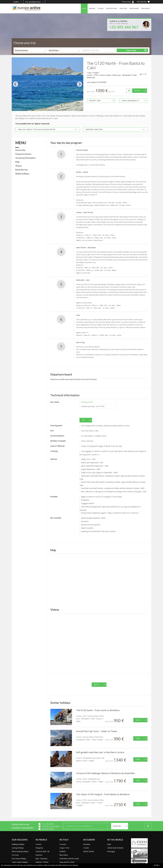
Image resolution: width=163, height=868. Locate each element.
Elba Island (64, 855)
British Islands (89, 851)
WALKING (92, 8)
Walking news (48, 829)
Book (137, 91)
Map (17, 162)
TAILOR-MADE (134, 8)
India (109, 844)
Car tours (15, 855)
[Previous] (16, 84)
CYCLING (101, 8)
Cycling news (48, 824)
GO (83, 420)
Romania (87, 844)
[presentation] (98, 413)
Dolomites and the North (69, 859)
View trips (131, 50)
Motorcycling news (51, 827)
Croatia (86, 848)
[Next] (79, 84)
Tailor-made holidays (20, 862)
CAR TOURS (123, 8)
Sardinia (62, 851)
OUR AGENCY (146, 8)
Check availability (130, 101)
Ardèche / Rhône (42, 862)
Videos (18, 166)
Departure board (23, 154)
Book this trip (21, 170)
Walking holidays (18, 844)
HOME (84, 8)
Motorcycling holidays (20, 851)
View (138, 720)
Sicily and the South (67, 862)
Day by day (20, 150)
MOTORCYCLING (112, 8)
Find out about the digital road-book (36, 130)
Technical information (25, 158)
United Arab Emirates (115, 848)
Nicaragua (111, 851)
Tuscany (63, 844)
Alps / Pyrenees (42, 859)
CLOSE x (157, 865)
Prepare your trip (94, 130)
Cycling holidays (18, 848)
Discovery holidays (19, 859)
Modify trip (95, 101)
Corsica (38, 844)
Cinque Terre (64, 848)
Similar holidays (22, 174)
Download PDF (87, 402)
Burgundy (39, 848)
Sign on (117, 826)
